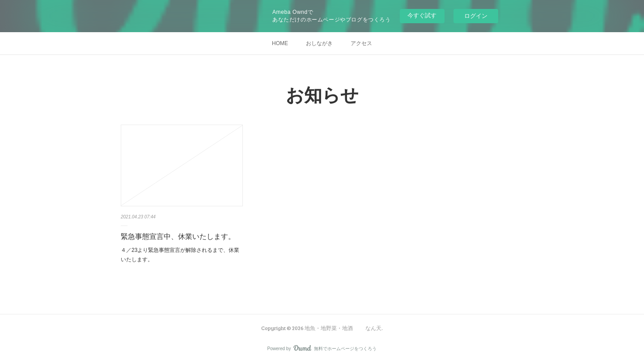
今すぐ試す (422, 15)
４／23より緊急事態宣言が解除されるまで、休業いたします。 (180, 255)
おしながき (319, 43)
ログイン (476, 16)
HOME (280, 43)
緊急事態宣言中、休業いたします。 (178, 236)
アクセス (361, 43)
